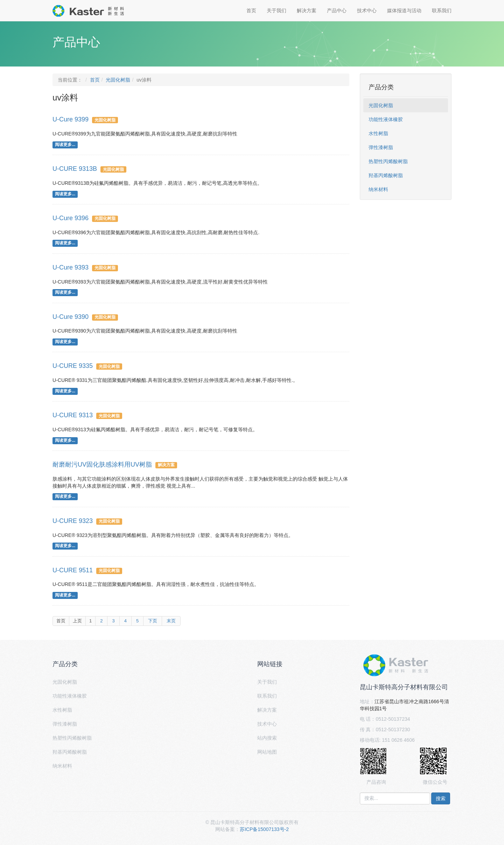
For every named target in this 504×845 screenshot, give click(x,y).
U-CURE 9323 (73, 521)
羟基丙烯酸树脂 (386, 175)
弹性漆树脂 (381, 147)
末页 (171, 621)
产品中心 (337, 11)
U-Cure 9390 (71, 317)
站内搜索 (267, 738)
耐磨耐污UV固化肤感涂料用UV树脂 (102, 465)
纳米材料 (378, 189)
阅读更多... (65, 145)
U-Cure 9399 (71, 119)
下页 (153, 621)
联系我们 (442, 11)
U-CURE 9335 (73, 366)
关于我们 (276, 11)
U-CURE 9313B (75, 169)
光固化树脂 (118, 80)
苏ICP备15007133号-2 (264, 829)
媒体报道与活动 (404, 11)
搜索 (441, 798)
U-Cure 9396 (71, 218)
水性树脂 (378, 133)
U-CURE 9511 (73, 570)
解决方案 (307, 11)
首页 (251, 11)
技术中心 (367, 11)
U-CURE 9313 (73, 415)
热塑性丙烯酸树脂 (388, 161)
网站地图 (267, 752)
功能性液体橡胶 (386, 119)
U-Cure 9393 (71, 267)
